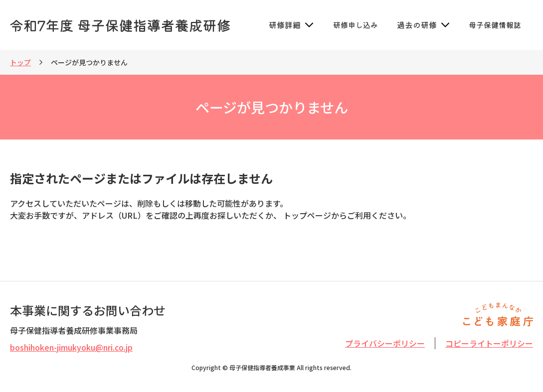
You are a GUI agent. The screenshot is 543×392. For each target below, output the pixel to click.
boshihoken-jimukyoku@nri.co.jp (71, 347)
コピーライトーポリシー (489, 343)
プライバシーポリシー (385, 343)
